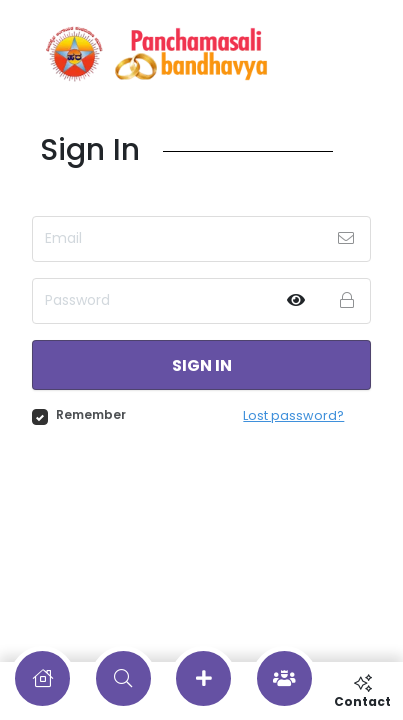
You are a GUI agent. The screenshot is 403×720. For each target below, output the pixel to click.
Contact (362, 691)
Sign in (202, 365)
